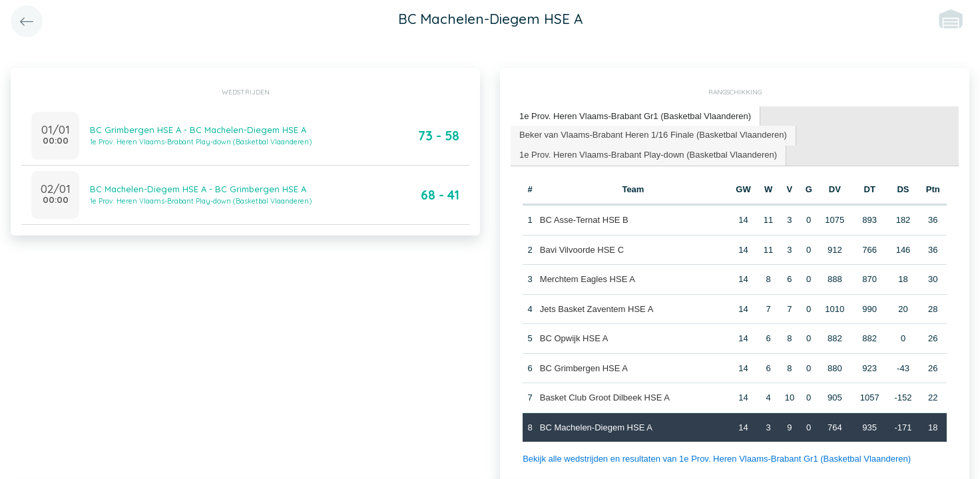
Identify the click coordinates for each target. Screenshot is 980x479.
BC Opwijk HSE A (574, 338)
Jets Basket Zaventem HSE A (597, 309)
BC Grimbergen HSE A (584, 368)
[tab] (635, 117)
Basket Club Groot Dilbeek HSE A (605, 398)
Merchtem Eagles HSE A (588, 279)
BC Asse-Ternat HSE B (584, 220)
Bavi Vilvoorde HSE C (582, 250)
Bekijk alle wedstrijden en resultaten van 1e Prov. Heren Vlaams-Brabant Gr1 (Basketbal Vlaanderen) (717, 459)
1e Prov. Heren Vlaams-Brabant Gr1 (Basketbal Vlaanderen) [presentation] (635, 116)
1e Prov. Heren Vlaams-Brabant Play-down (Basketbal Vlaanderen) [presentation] (648, 155)
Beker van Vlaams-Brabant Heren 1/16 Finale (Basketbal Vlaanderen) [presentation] (653, 135)
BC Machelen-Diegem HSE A (596, 427)
